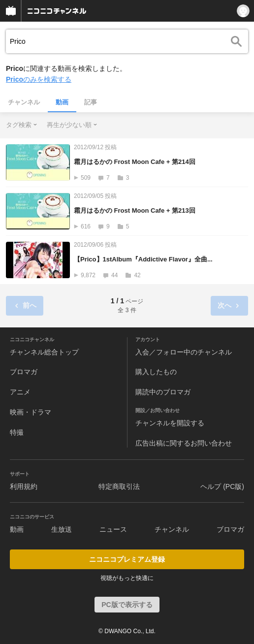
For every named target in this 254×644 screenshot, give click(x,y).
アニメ (20, 392)
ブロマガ (24, 372)
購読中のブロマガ (163, 392)
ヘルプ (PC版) (222, 486)
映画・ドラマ (31, 412)
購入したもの (156, 372)
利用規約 (24, 486)
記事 (91, 102)
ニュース (113, 529)
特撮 (17, 432)
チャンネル (24, 102)
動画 (62, 102)
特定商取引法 (119, 486)
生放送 (62, 529)
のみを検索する (39, 79)
